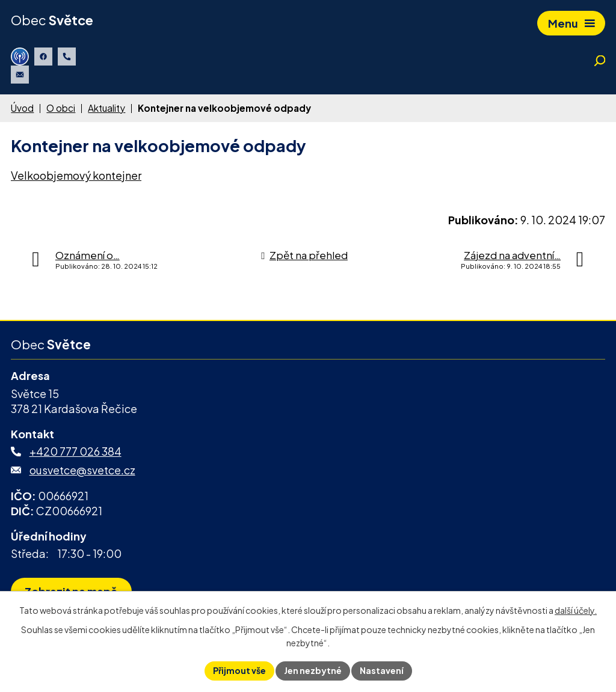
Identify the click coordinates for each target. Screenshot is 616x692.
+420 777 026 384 (75, 451)
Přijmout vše (239, 670)
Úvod (22, 108)
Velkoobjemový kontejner (76, 175)
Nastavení (382, 670)
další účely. (576, 610)
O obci (61, 108)
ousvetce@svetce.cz (82, 470)
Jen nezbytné (313, 670)
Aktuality (106, 108)
